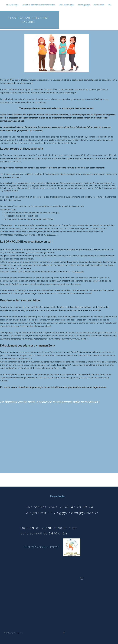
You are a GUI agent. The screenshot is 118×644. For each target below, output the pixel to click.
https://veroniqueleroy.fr (41, 547)
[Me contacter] (58, 496)
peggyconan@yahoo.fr (76, 513)
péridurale (79, 271)
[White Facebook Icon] (64, 633)
